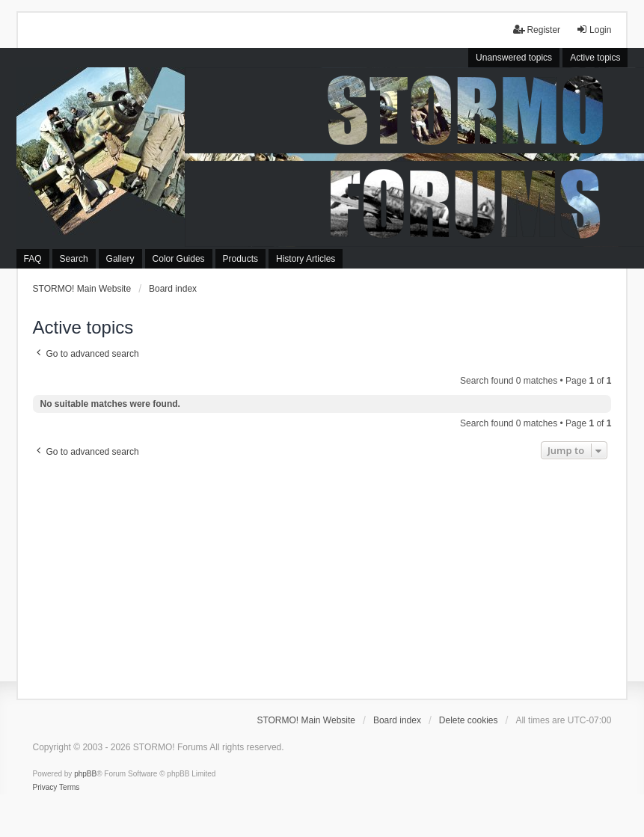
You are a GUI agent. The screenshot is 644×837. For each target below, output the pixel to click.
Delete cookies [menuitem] (469, 720)
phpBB (85, 774)
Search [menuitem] (74, 259)
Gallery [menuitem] (120, 259)
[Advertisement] (322, 575)
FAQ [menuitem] (33, 259)
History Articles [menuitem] (306, 259)
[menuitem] (45, 788)
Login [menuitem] (594, 30)
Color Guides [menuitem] (179, 259)
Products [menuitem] (240, 259)
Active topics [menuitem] (595, 58)
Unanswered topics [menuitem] (514, 58)
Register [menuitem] (537, 30)
